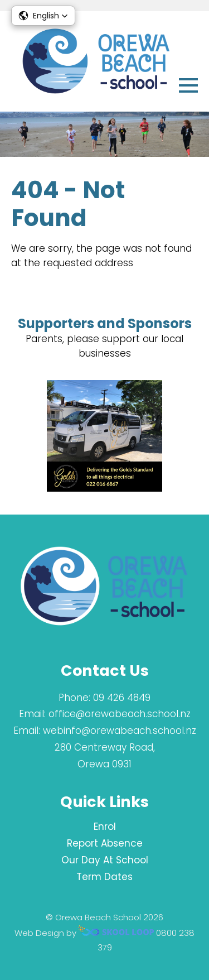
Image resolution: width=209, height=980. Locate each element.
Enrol (105, 827)
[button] (43, 16)
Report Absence (105, 843)
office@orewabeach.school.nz (120, 714)
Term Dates (104, 877)
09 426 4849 (122, 698)
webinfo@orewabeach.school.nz (120, 731)
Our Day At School (105, 860)
